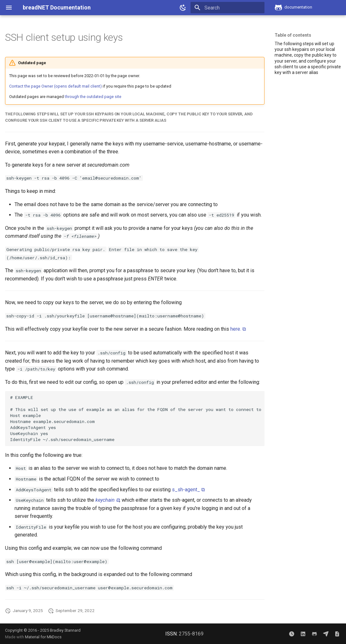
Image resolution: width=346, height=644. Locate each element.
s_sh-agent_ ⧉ (188, 490)
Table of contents (293, 35)
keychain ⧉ (107, 500)
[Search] (228, 8)
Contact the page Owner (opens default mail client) (55, 86)
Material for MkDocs (43, 637)
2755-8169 (191, 634)
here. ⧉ (238, 329)
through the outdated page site (93, 97)
